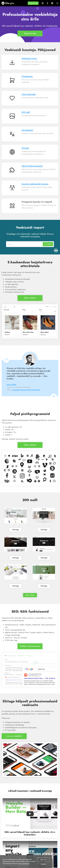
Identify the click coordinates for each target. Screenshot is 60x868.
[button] (33, 3)
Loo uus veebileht (14, 736)
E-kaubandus (27, 76)
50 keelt (25, 148)
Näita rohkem (30, 298)
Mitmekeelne (27, 130)
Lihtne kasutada (29, 94)
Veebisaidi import (29, 58)
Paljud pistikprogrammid (32, 166)
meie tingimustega (24, 864)
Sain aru (43, 860)
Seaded (43, 864)
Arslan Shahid (11, 385)
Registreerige (30, 33)
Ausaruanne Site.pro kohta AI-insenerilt (26, 390)
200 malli (26, 112)
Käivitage (16, 530)
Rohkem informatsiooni (30, 646)
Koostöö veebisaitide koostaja (35, 184)
